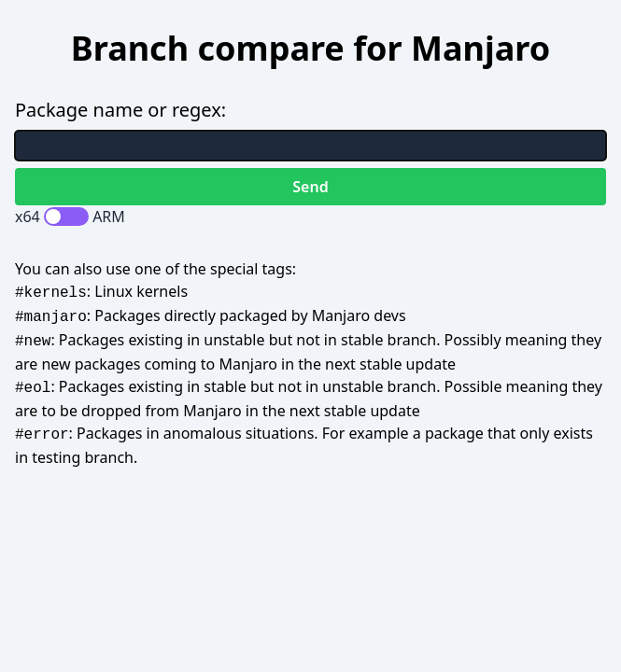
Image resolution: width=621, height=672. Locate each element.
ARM (109, 217)
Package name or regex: (120, 110)
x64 (28, 217)
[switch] (66, 217)
